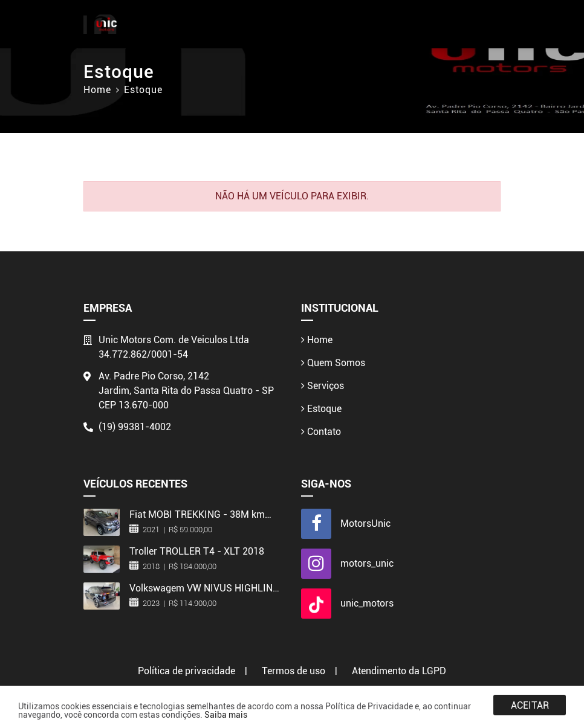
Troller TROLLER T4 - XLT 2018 (197, 551)
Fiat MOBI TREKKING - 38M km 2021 (197, 514)
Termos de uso (294, 671)
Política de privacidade (187, 671)
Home (97, 90)
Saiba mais (226, 715)
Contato (321, 432)
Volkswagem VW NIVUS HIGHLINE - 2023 (204, 588)
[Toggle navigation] (490, 24)
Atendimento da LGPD (399, 671)
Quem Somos (333, 363)
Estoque (321, 409)
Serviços (323, 386)
